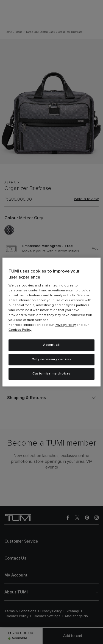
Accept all (51, 345)
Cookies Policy (20, 330)
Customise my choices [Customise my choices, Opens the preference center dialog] (51, 374)
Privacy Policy (65, 325)
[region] (51, 322)
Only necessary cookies (51, 359)
